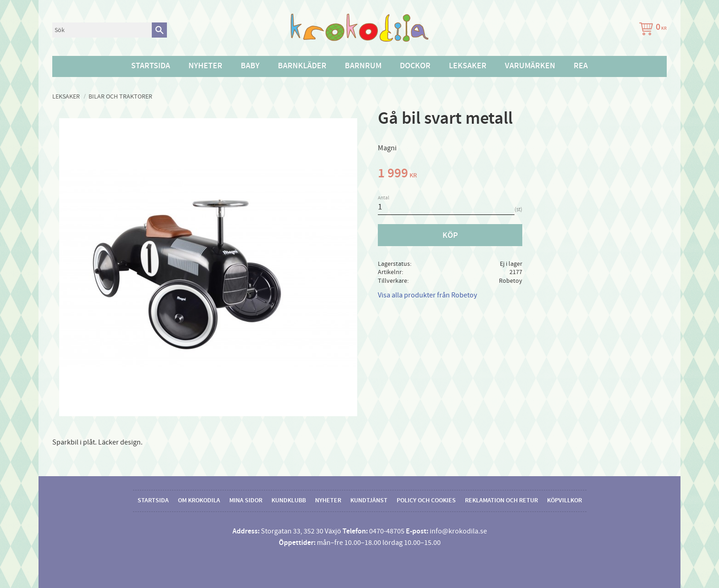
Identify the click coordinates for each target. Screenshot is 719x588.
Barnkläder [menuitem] (302, 66)
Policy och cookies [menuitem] (426, 500)
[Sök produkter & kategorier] (102, 30)
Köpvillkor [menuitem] (564, 500)
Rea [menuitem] (581, 66)
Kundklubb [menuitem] (289, 500)
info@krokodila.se (458, 531)
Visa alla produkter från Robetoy (427, 295)
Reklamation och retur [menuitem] (501, 500)
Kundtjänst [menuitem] (369, 500)
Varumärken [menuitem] (530, 66)
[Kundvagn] (651, 30)
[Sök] (159, 30)
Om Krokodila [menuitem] (199, 500)
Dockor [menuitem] (415, 66)
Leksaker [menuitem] (468, 66)
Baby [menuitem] (250, 66)
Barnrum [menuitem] (363, 66)
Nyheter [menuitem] (205, 66)
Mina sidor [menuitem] (246, 500)
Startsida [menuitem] (151, 66)
